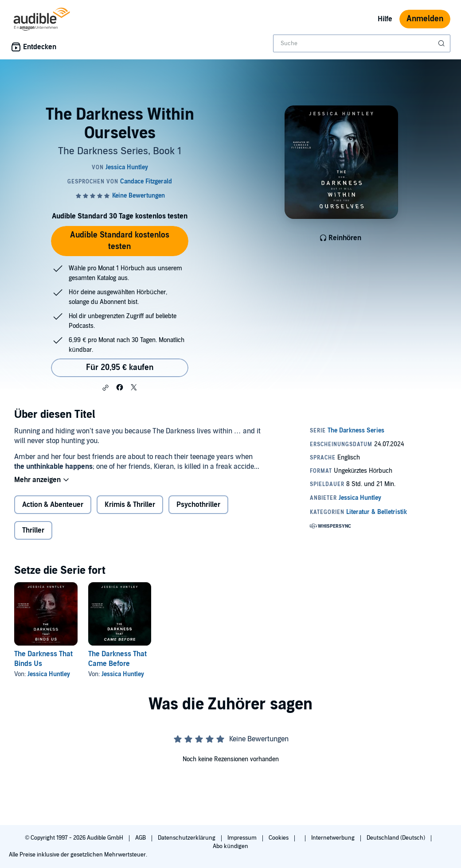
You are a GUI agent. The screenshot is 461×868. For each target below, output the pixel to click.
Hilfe (385, 19)
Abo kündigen (230, 846)
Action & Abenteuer (53, 505)
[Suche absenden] (442, 43)
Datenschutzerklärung (187, 838)
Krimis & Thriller (130, 505)
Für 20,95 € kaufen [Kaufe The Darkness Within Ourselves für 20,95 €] (120, 368)
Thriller (33, 530)
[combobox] (362, 43)
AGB (141, 838)
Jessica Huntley (49, 674)
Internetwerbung (334, 838)
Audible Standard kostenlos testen (120, 241)
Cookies (279, 838)
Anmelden (425, 19)
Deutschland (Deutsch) (397, 838)
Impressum (243, 838)
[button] (105, 388)
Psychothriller (198, 505)
